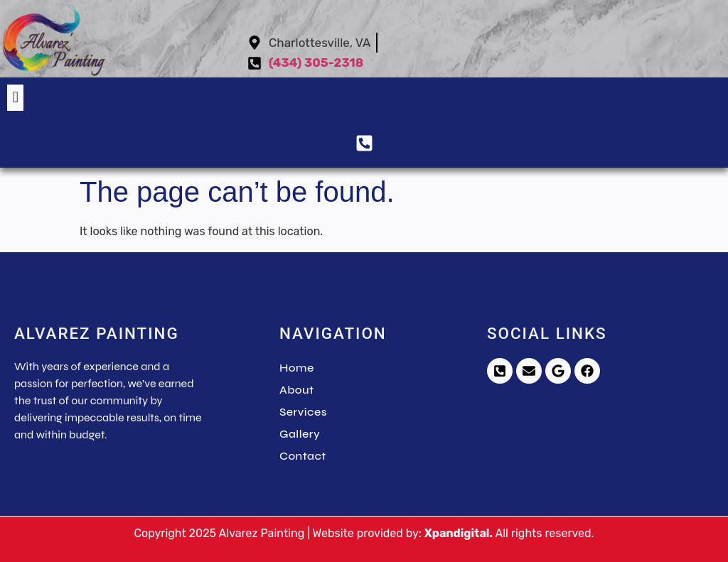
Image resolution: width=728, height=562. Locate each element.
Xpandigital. (459, 533)
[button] (15, 98)
